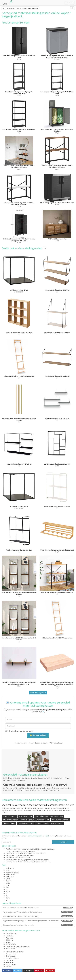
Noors (8, 879)
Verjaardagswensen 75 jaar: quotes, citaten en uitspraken (38, 912)
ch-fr (7, 885)
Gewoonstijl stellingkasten (26, 823)
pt (7, 889)
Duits (8, 887)
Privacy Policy (10, 949)
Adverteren (9, 962)
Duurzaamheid (11, 954)
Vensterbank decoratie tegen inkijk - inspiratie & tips (38, 908)
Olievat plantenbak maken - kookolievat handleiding (38, 916)
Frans (8, 870)
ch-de (8, 883)
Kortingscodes (11, 956)
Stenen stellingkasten (43, 820)
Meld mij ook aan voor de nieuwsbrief (19, 731)
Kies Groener (10, 855)
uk (7, 896)
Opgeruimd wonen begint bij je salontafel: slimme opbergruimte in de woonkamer (38, 921)
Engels (8, 892)
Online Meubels (11, 934)
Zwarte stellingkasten (57, 816)
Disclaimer (9, 940)
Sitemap (9, 942)
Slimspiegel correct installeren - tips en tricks (38, 925)
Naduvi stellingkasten (28, 820)
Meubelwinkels (11, 944)
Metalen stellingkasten (9, 816)
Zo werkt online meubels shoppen (18, 946)
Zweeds (8, 881)
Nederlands (10, 868)
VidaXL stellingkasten (9, 823)
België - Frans (10, 874)
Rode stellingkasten (57, 823)
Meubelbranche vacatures (15, 952)
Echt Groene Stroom (13, 853)
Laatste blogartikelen (11, 903)
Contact (8, 967)
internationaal (26, 858)
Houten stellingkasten (41, 816)
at (6, 900)
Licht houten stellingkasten (11, 820)
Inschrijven (63, 842)
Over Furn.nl (10, 936)
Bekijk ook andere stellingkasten (24, 248)
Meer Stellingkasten (38, 693)
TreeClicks (9, 849)
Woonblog (9, 938)
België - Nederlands (12, 872)
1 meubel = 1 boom (13, 958)
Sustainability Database (14, 862)
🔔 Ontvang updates (38, 735)
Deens (8, 898)
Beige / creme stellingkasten (60, 820)
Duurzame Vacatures (13, 858)
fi (6, 894)
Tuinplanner (10, 960)
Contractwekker (11, 860)
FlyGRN (8, 851)
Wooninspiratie (11, 965)
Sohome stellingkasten (25, 816)
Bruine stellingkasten (42, 823)
